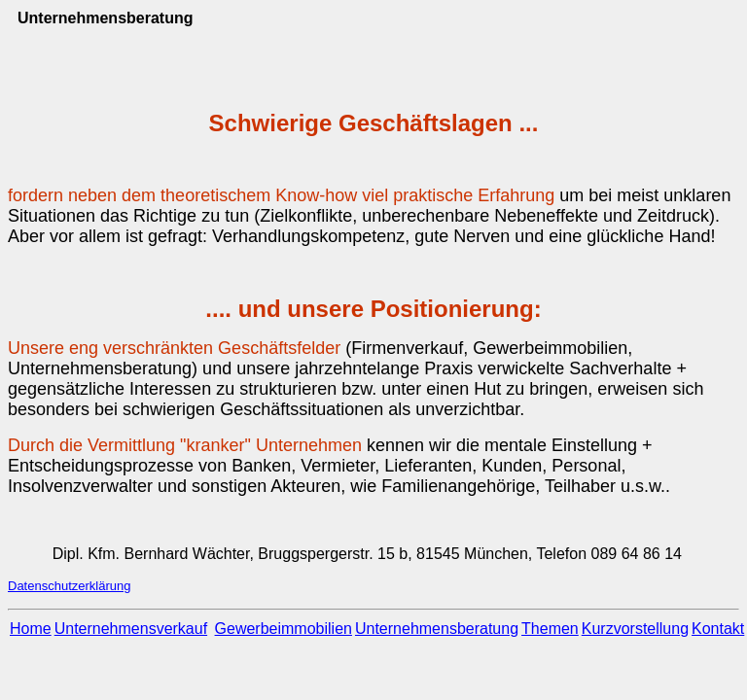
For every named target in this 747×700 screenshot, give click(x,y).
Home (31, 629)
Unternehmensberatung (437, 629)
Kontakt (718, 629)
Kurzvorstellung (635, 629)
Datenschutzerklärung (69, 586)
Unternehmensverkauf (131, 629)
